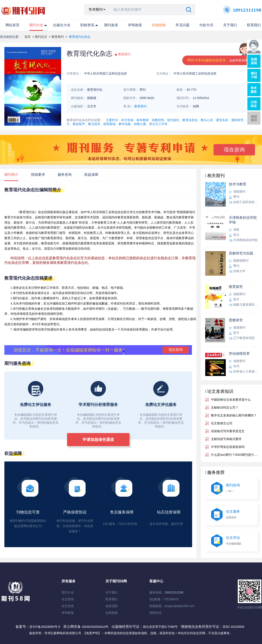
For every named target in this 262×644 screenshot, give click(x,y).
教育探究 (236, 287)
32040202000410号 (96, 627)
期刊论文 (41, 37)
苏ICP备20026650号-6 (45, 627)
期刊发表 (111, 25)
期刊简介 (11, 175)
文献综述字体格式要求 (226, 439)
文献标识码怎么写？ (225, 407)
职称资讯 (87, 25)
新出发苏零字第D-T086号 (160, 627)
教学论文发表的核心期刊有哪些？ (234, 415)
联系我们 (254, 25)
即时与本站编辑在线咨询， (219, 60)
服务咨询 (65, 175)
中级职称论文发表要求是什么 (231, 400)
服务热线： (166, 592)
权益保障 (91, 175)
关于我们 (230, 25)
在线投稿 (112, 613)
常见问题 (183, 25)
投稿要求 (38, 175)
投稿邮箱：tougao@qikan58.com (172, 606)
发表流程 (112, 606)
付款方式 (206, 25)
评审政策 (135, 25)
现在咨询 (234, 150)
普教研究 (236, 320)
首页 (28, 37)
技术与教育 (238, 184)
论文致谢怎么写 (222, 423)
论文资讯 (68, 599)
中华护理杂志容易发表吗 (228, 447)
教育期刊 (58, 37)
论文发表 (68, 606)
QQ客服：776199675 (164, 599)
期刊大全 (36, 25)
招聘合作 (155, 613)
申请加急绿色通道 (98, 440)
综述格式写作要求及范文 (228, 431)
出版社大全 (62, 25)
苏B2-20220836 (233, 627)
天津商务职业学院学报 (243, 220)
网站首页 (12, 25)
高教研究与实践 (241, 253)
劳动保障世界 (239, 354)
